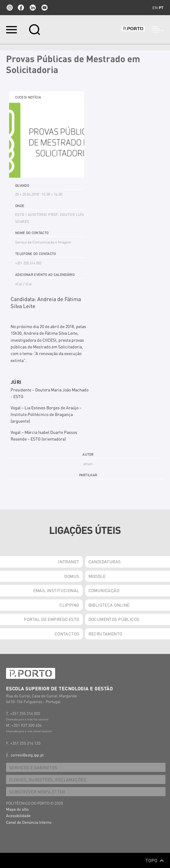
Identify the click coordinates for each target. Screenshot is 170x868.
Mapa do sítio (17, 809)
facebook (21, 8)
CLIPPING (69, 605)
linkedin (33, 8)
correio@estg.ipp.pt (27, 755)
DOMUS (72, 576)
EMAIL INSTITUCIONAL (56, 590)
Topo (155, 860)
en (155, 8)
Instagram (9, 8)
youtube (45, 8)
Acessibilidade (18, 815)
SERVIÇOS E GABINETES (33, 767)
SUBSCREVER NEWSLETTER (37, 792)
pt (161, 8)
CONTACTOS (67, 634)
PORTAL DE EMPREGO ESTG (52, 619)
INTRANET (69, 561)
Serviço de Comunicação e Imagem (43, 242)
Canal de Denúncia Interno (29, 822)
